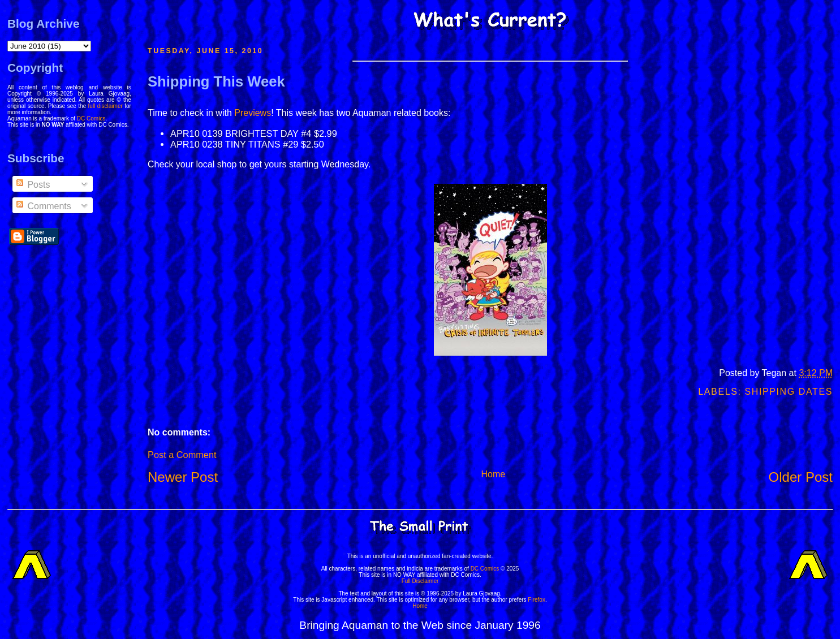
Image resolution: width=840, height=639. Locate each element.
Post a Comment (182, 455)
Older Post (801, 477)
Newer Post (183, 477)
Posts (32, 185)
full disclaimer (105, 106)
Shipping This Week (216, 81)
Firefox (537, 600)
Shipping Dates (789, 392)
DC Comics (91, 118)
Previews (253, 113)
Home (494, 474)
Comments (43, 206)
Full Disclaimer (420, 581)
